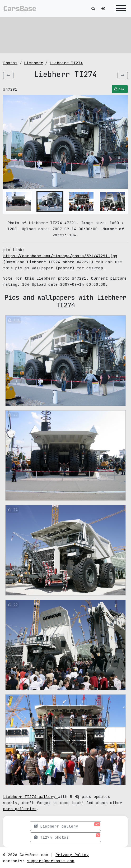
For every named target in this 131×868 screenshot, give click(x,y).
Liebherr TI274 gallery (31, 797)
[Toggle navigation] (120, 9)
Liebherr (34, 63)
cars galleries (20, 809)
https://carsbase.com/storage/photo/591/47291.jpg (60, 256)
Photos (10, 63)
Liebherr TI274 (66, 63)
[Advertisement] (65, 34)
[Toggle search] (93, 9)
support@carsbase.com (51, 861)
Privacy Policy (72, 855)
